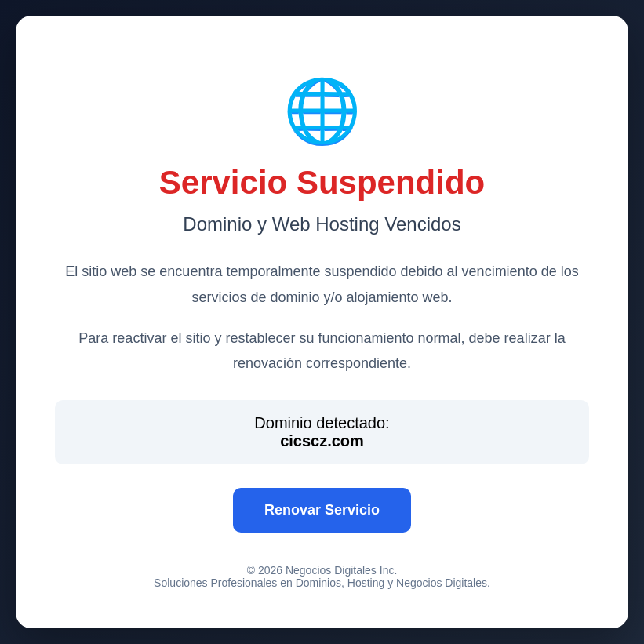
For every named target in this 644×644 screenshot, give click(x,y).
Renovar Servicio (322, 510)
